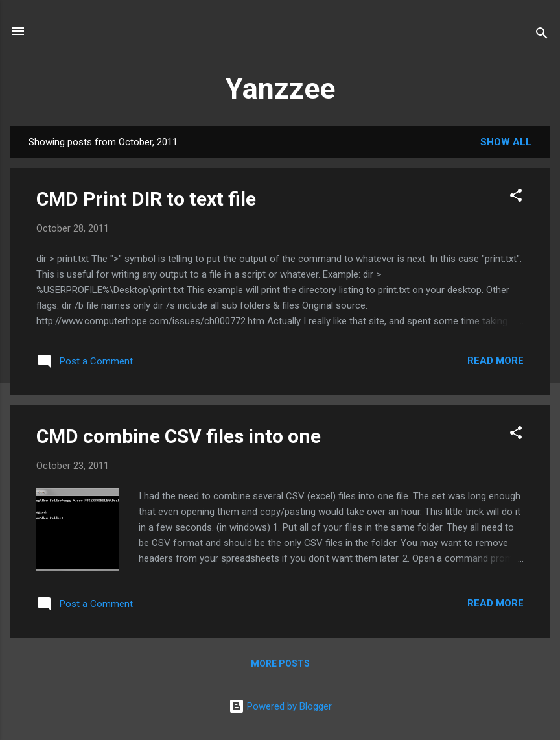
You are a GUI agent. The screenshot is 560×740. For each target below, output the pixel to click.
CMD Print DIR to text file (146, 199)
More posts (280, 663)
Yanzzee (280, 89)
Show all (506, 142)
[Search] (542, 35)
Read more (496, 361)
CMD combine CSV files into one (179, 436)
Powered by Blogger (280, 706)
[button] (516, 197)
